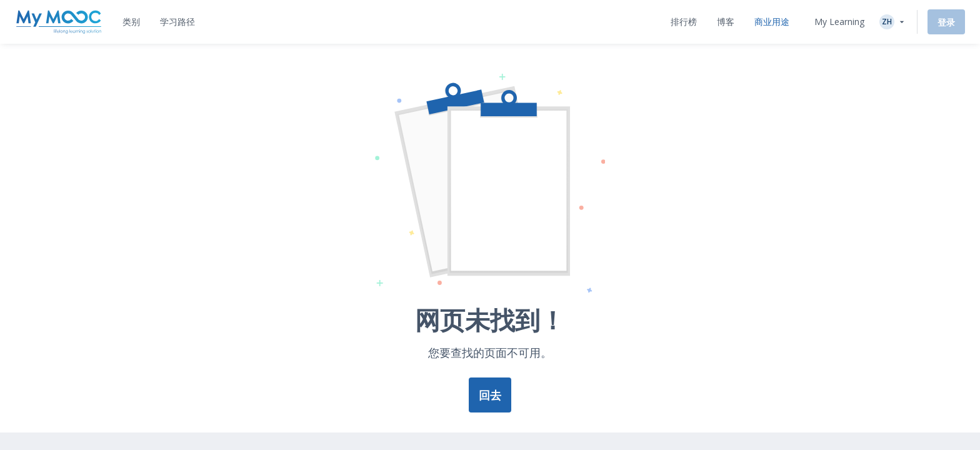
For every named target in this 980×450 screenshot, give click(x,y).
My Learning (839, 22)
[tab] (131, 22)
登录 (946, 22)
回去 (490, 395)
